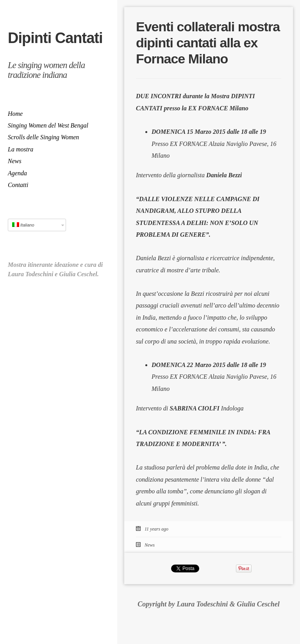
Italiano (23, 225)
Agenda (17, 173)
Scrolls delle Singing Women (43, 137)
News (15, 161)
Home (15, 114)
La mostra (21, 149)
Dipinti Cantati (55, 38)
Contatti (18, 185)
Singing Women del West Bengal (48, 125)
